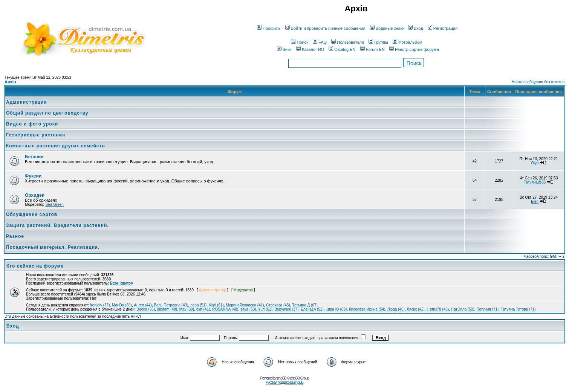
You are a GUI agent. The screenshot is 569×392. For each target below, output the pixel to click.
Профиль (269, 28)
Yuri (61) (265, 309)
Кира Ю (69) (336, 309)
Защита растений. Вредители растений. (57, 225)
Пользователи (348, 42)
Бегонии (34, 157)
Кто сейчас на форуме (35, 266)
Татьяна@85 (535, 182)
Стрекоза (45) (278, 305)
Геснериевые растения (36, 135)
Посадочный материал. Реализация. (53, 247)
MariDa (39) (122, 305)
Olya (535, 163)
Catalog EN (342, 49)
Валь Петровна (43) (171, 305)
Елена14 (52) (312, 309)
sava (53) (248, 309)
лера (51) (198, 305)
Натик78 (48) (438, 309)
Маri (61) (216, 305)
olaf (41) (203, 309)
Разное (15, 236)
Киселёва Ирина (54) (367, 309)
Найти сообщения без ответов (538, 82)
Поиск (299, 42)
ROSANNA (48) (225, 309)
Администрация (26, 102)
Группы (378, 42)
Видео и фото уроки (32, 124)
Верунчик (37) (286, 309)
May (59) (187, 309)
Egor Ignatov (122, 283)
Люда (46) (396, 309)
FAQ (320, 42)
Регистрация (443, 28)
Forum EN (372, 49)
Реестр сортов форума (414, 49)
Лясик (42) (416, 309)
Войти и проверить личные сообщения (325, 28)
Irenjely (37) (100, 305)
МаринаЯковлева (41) (245, 305)
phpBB (282, 378)
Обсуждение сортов (32, 214)
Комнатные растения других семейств (56, 146)
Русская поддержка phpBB (284, 382)
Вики (284, 49)
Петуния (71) (487, 309)
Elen (535, 201)
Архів (10, 82)
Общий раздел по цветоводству (47, 113)
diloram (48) (167, 309)
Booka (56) (146, 309)
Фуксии (33, 176)
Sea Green (54, 204)
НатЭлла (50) (463, 309)
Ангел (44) (143, 305)
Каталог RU (310, 49)
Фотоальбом (408, 42)
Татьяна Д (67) (305, 305)
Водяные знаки (387, 28)
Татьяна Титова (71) (518, 309)
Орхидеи (35, 195)
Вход (416, 28)
